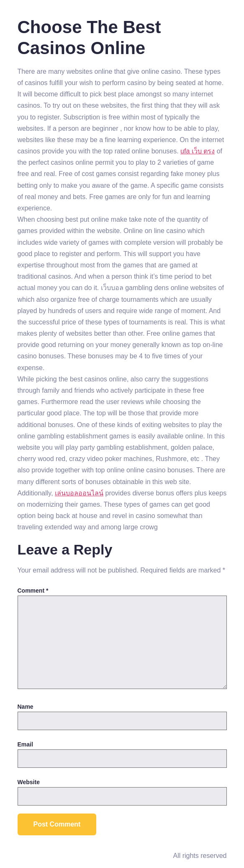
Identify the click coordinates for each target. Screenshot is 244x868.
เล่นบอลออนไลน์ (79, 493)
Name (26, 707)
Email (25, 744)
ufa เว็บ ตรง (198, 151)
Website (29, 782)
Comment (33, 591)
